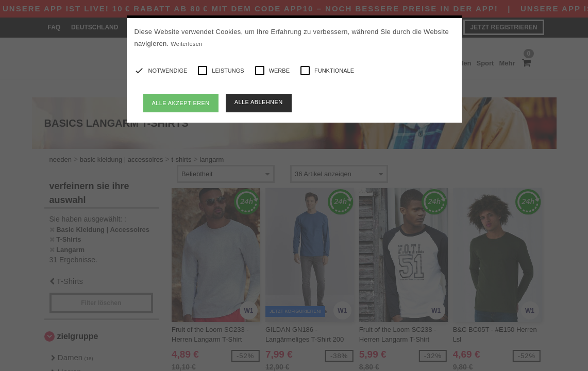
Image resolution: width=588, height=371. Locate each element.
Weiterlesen (186, 44)
